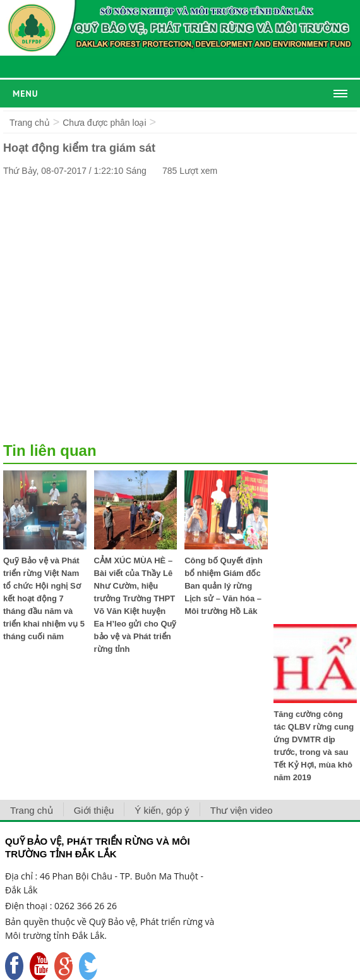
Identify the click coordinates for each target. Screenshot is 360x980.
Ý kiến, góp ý (162, 810)
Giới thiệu (94, 810)
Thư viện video (242, 810)
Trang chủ (30, 123)
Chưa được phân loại (104, 123)
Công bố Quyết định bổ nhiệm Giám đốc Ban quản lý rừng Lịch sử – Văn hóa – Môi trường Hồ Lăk (223, 586)
